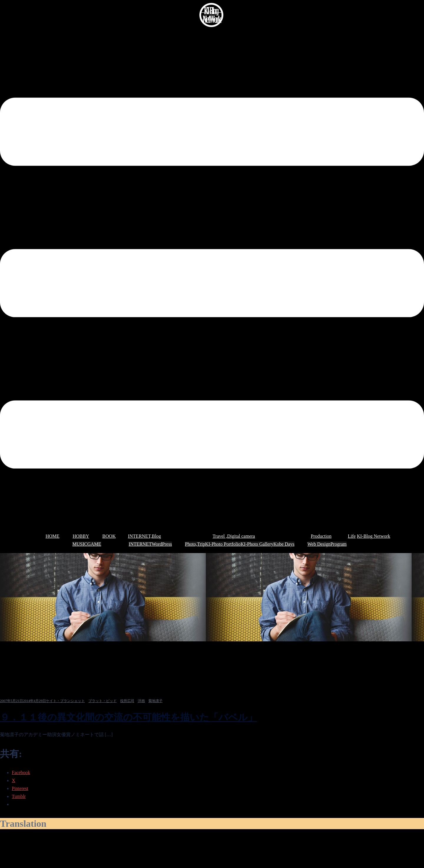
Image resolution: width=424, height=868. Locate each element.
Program (338, 544)
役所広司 (127, 701)
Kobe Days (284, 544)
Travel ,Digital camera (234, 536)
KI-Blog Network (374, 536)
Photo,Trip (195, 544)
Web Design (319, 544)
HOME (53, 536)
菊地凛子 (155, 701)
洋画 (141, 701)
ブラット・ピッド (102, 701)
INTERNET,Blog (144, 536)
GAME (94, 544)
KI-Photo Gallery (257, 544)
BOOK (109, 536)
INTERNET (140, 544)
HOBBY (81, 536)
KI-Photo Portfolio (223, 544)
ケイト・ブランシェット (65, 701)
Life (352, 536)
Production (321, 536)
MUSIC (80, 544)
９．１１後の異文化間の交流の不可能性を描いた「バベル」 (129, 717)
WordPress (162, 544)
